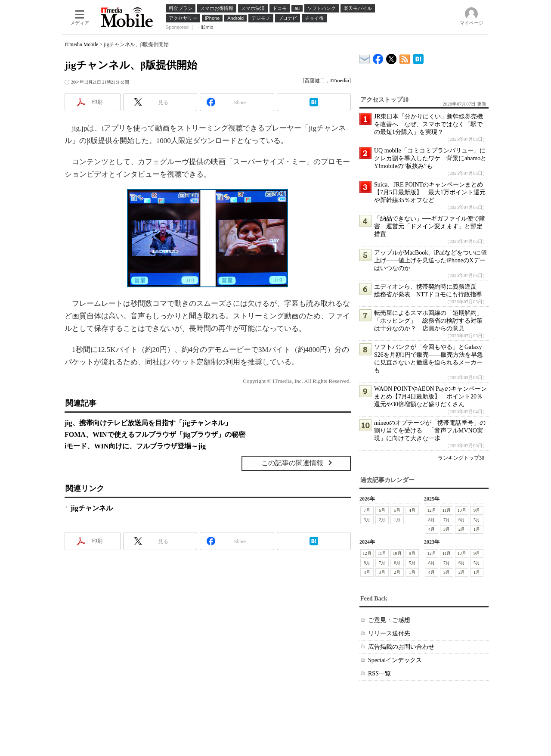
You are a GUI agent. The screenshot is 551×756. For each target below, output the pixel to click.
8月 (432, 520)
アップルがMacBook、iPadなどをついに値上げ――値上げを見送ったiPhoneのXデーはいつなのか (430, 260)
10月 (462, 510)
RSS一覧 (379, 674)
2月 (382, 520)
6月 (382, 510)
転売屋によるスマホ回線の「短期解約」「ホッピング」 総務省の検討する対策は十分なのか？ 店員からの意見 (428, 321)
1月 (397, 520)
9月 (477, 510)
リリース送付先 (389, 633)
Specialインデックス (395, 660)
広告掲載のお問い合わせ (401, 647)
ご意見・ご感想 (389, 620)
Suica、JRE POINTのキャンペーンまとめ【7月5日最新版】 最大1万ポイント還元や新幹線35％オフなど (430, 192)
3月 (367, 520)
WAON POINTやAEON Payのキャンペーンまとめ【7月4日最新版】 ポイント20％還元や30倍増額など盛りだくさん (430, 397)
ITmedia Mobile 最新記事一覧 (405, 58)
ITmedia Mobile (81, 44)
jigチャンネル (92, 508)
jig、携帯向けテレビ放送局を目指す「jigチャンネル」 (148, 423)
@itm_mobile (392, 57)
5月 (397, 510)
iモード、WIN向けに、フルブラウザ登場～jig (135, 446)
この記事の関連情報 (292, 463)
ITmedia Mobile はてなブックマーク (418, 58)
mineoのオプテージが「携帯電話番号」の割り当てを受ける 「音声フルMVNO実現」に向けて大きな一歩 (430, 431)
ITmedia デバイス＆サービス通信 (365, 58)
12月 (432, 510)
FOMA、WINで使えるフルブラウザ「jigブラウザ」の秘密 (155, 434)
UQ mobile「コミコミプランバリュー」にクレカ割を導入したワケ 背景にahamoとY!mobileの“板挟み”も (430, 158)
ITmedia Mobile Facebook (378, 57)
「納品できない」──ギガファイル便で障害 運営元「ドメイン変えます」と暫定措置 (430, 226)
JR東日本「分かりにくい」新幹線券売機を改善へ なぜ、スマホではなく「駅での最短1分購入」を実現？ (429, 124)
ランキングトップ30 (461, 458)
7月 (367, 510)
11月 (447, 510)
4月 (412, 510)
